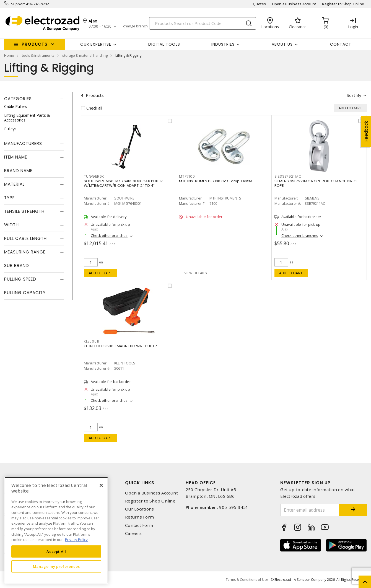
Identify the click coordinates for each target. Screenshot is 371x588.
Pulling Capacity (25, 293)
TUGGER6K (94, 176)
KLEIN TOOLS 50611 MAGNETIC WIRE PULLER (120, 346)
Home (9, 55)
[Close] (101, 485)
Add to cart (101, 273)
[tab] (34, 99)
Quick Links (140, 483)
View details (196, 273)
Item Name (16, 157)
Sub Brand (17, 265)
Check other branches (109, 235)
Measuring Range (25, 252)
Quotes (260, 4)
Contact (341, 44)
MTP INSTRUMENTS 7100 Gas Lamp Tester (216, 181)
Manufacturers (23, 143)
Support (18, 4)
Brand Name (18, 171)
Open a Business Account (294, 4)
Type (9, 198)
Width (11, 225)
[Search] (203, 23)
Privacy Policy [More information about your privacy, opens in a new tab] (76, 540)
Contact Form (139, 525)
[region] (56, 530)
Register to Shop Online (343, 4)
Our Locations (139, 509)
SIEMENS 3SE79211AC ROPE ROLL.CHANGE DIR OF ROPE (316, 183)
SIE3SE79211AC (288, 176)
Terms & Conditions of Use (247, 580)
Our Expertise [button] (96, 44)
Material (14, 184)
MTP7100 (187, 176)
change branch (135, 26)
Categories (18, 99)
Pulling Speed (20, 279)
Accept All (56, 551)
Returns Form (139, 517)
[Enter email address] (310, 510)
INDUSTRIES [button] (223, 44)
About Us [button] (282, 44)
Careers (133, 533)
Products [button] (35, 44)
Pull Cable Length (25, 238)
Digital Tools (164, 44)
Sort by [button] (354, 95)
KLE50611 (92, 341)
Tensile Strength (24, 211)
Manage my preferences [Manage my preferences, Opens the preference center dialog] (56, 566)
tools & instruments (38, 55)
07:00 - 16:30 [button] (100, 26)
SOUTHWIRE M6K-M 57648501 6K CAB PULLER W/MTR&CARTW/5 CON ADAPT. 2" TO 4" (123, 183)
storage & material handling (85, 55)
